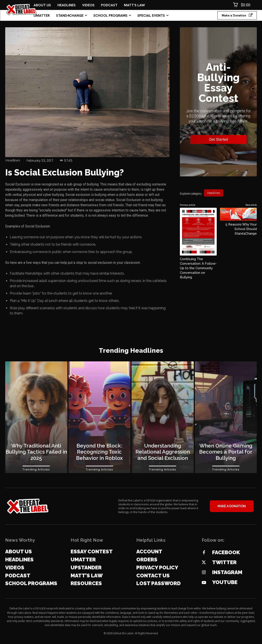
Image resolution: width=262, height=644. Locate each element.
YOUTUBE (225, 582)
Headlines (13, 160)
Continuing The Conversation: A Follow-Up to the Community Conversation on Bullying (198, 268)
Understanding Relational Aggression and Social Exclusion (163, 452)
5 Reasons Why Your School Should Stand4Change (241, 229)
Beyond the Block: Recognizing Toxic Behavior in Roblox (99, 452)
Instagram (227, 572)
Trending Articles (36, 469)
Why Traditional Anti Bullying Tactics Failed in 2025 (36, 452)
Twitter (224, 562)
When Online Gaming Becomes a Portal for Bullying (226, 452)
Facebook (226, 552)
